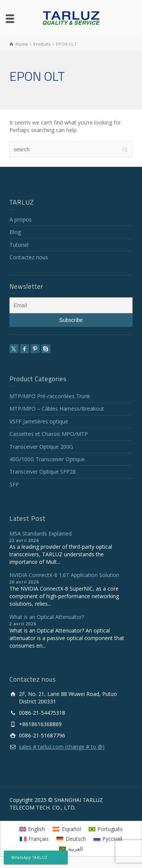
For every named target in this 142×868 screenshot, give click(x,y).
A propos (21, 219)
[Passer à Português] (106, 829)
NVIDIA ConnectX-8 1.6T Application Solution (64, 575)
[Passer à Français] (34, 839)
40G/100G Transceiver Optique (47, 459)
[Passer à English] (32, 829)
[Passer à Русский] (108, 839)
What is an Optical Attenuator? (47, 617)
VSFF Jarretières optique (39, 421)
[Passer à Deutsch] (71, 839)
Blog (15, 232)
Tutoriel (19, 245)
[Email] (71, 305)
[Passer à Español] (67, 829)
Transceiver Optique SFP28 (43, 472)
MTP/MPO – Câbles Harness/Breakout (57, 409)
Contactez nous (29, 257)
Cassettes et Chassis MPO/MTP (49, 434)
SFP (14, 484)
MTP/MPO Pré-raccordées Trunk (50, 396)
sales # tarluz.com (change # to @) (62, 747)
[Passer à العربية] (71, 849)
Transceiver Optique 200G (41, 447)
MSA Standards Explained (41, 533)
